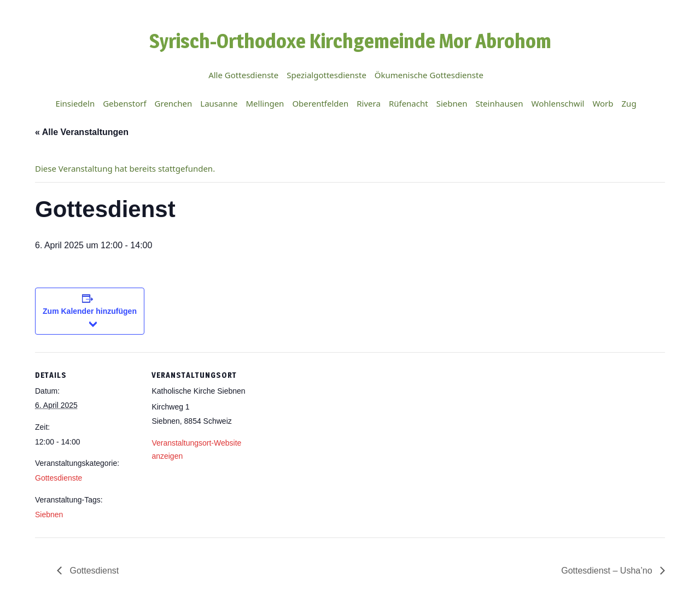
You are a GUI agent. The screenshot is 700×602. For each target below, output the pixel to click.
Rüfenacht (409, 103)
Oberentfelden (320, 103)
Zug (629, 103)
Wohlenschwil (558, 103)
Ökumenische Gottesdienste (429, 75)
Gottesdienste (59, 478)
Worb (603, 103)
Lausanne (219, 103)
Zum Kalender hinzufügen (90, 311)
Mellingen (265, 103)
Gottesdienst (93, 571)
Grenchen (174, 103)
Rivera (369, 103)
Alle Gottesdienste (243, 75)
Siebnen (452, 103)
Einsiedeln (75, 103)
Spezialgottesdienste (326, 75)
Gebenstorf (124, 103)
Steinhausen (499, 103)
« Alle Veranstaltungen (82, 132)
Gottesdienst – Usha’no (608, 571)
